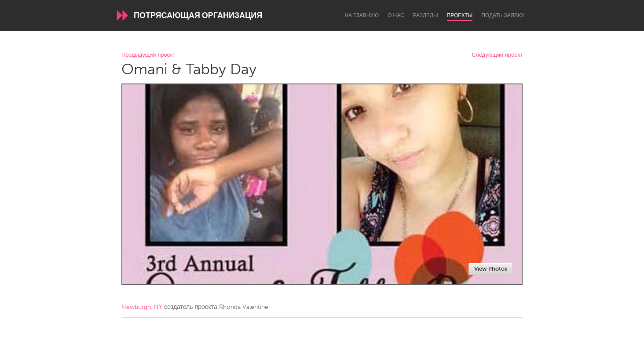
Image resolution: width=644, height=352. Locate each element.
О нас (396, 15)
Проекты (460, 15)
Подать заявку (503, 15)
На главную (362, 15)
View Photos (491, 269)
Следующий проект (497, 55)
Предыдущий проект (148, 55)
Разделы (426, 15)
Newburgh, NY (142, 307)
